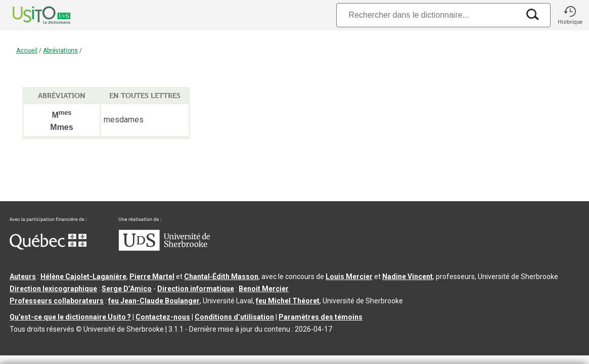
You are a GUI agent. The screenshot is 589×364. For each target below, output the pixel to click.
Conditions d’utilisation (234, 317)
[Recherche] (428, 15)
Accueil (27, 51)
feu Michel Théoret (288, 301)
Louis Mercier (349, 277)
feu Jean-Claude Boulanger (154, 301)
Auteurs (23, 277)
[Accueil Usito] (30, 15)
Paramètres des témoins (321, 317)
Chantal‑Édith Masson (221, 277)
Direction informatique (196, 289)
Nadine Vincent (407, 277)
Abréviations (60, 51)
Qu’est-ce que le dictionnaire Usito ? (70, 317)
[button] (570, 15)
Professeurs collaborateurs (57, 301)
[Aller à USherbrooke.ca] (164, 248)
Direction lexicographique (53, 289)
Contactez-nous (163, 317)
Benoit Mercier (264, 289)
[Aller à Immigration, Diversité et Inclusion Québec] (48, 247)
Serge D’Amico (127, 289)
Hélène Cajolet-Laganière (83, 277)
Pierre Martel (152, 277)
